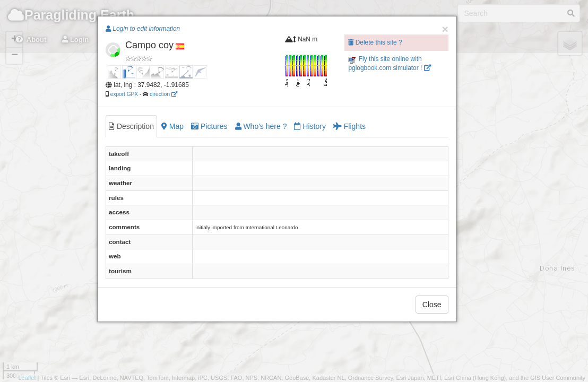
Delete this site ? (375, 42)
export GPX (124, 94)
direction (163, 94)
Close (432, 305)
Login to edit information (143, 29)
